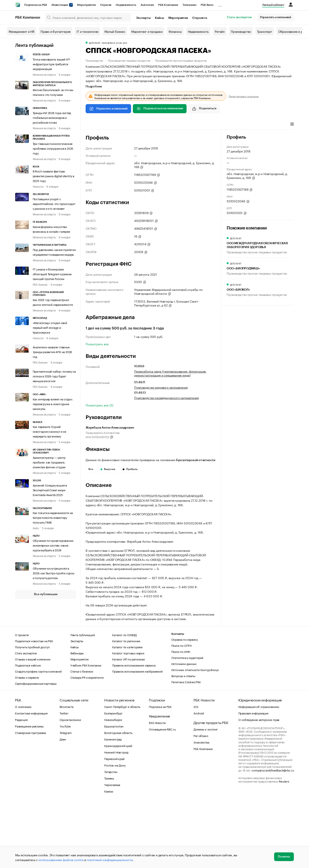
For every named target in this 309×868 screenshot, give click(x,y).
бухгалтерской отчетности (196, 460)
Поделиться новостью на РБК (34, 706)
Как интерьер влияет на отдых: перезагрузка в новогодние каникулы (53, 404)
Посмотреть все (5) (99, 405)
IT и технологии (87, 31)
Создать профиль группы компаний (38, 736)
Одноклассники (70, 785)
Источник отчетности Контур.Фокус (195, 735)
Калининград (113, 804)
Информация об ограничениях (259, 772)
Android (199, 778)
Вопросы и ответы (183, 741)
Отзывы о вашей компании (33, 724)
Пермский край (114, 824)
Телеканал (189, 5)
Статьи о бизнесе (82, 736)
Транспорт (265, 31)
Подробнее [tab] (94, 87)
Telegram (66, 798)
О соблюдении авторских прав (259, 785)
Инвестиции (62, 5)
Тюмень (109, 843)
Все (91, 469)
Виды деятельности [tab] (117, 124)
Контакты (178, 699)
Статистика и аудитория (187, 723)
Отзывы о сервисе (27, 742)
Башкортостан (114, 791)
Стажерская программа (30, 798)
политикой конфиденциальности (110, 860)
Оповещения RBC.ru (162, 794)
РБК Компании (168, 5)
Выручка (108, 469)
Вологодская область (118, 798)
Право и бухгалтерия (55, 31)
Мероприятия (86, 5)
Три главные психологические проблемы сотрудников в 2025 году (53, 148)
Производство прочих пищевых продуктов (181, 60)
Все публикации (46, 594)
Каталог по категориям (127, 712)
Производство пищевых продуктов (129, 60)
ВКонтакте (66, 772)
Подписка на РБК (36, 5)
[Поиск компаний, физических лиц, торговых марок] (88, 17)
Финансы (175, 31)
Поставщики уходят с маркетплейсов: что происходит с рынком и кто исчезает (54, 203)
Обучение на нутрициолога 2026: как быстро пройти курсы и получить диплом (54, 573)
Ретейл (220, 31)
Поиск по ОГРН (181, 711)
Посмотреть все (97, 344)
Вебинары (77, 718)
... (220, 4)
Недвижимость (126, 5)
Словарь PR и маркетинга (87, 742)
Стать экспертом (239, 17)
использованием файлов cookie (61, 860)
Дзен (63, 804)
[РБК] (18, 5)
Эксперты (143, 18)
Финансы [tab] (143, 124)
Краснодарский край (118, 811)
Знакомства (201, 807)
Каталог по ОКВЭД (124, 700)
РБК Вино (207, 5)
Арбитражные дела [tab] (169, 124)
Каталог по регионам (126, 706)
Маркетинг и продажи (147, 31)
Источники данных (184, 729)
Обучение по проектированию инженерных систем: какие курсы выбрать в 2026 (53, 545)
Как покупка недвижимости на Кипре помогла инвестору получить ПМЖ (53, 517)
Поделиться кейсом (28, 730)
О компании (23, 772)
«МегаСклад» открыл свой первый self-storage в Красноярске (50, 327)
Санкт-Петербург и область (122, 772)
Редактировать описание (244, 96)
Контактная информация (31, 778)
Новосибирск (113, 785)
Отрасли (106, 5)
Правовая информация (253, 778)
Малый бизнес (115, 31)
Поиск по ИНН (181, 717)
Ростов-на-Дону (115, 830)
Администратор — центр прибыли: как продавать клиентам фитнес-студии (49, 462)
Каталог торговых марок (128, 718)
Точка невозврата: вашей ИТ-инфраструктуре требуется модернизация (52, 64)
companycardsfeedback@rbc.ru (273, 835)
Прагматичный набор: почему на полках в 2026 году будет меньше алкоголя (54, 376)
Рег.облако (201, 801)
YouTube (65, 791)
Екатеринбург (113, 778)
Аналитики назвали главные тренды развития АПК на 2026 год (52, 352)
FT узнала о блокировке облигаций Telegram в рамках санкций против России (52, 274)
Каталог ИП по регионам (128, 724)
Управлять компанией (275, 17)
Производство (241, 31)
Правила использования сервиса (134, 730)
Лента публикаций (34, 46)
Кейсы (159, 18)
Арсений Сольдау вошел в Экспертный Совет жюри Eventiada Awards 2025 (50, 490)
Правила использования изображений (137, 736)
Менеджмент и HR (22, 31)
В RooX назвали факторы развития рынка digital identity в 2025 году (54, 176)
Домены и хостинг (206, 794)
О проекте (200, 18)
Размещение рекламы (29, 791)
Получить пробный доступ (32, 712)
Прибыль (130, 469)
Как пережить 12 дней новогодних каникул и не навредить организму (49, 431)
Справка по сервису (185, 704)
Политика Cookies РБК (186, 747)
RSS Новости (157, 788)
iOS (196, 772)
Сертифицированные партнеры (36, 748)
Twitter (64, 778)
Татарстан (111, 837)
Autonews (147, 5)
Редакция (21, 785)
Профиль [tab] (92, 124)
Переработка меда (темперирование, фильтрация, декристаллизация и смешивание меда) (170, 373)
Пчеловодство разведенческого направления (166, 398)
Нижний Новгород (116, 817)
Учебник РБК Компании (86, 730)
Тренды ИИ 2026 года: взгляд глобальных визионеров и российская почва (52, 117)
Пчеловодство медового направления (161, 387)
